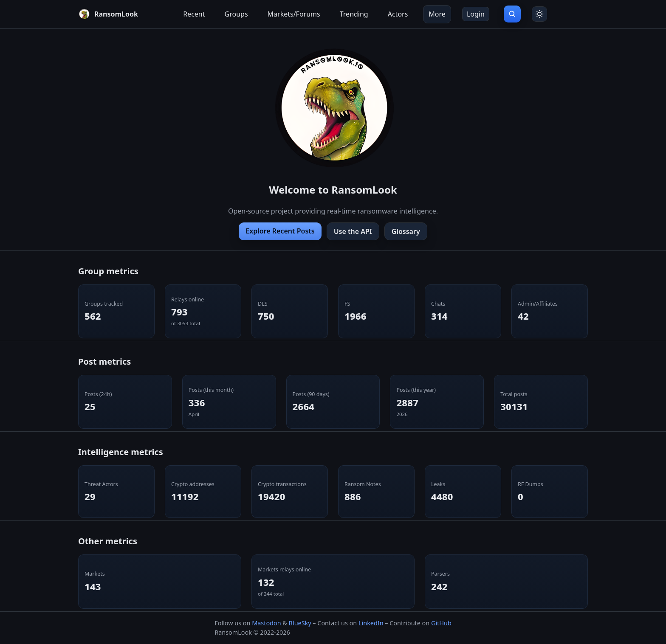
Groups (236, 14)
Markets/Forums (294, 14)
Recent (194, 14)
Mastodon (266, 623)
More (437, 14)
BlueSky (300, 623)
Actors (398, 14)
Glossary (406, 231)
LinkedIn (371, 623)
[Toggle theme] (539, 14)
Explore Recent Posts (280, 231)
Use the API (353, 231)
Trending (354, 14)
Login (476, 14)
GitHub (441, 623)
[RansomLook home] (108, 14)
